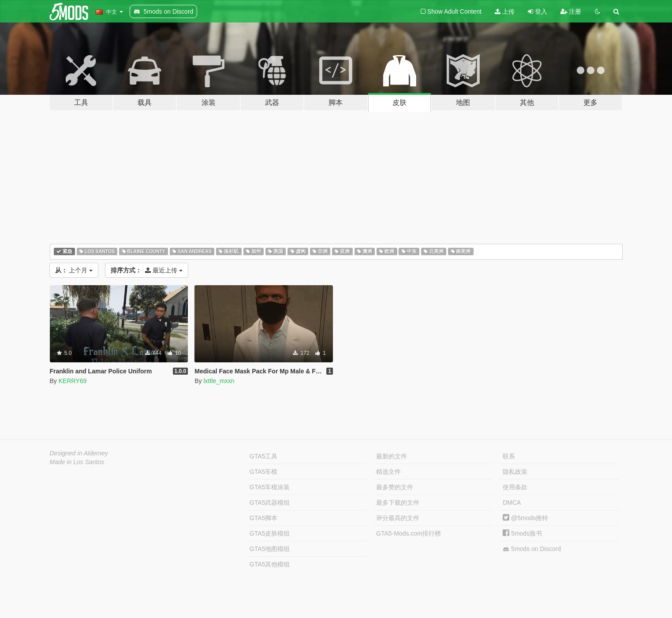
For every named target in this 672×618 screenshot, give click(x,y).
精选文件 (388, 472)
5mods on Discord (532, 549)
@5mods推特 (525, 518)
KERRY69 (73, 381)
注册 (571, 11)
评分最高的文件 (398, 518)
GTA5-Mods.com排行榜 (409, 533)
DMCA (512, 503)
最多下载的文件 (398, 503)
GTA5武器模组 (270, 503)
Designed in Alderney (79, 453)
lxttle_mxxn (219, 381)
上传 (505, 11)
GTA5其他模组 (270, 564)
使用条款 (515, 487)
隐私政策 (515, 472)
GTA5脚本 (264, 518)
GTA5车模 (264, 472)
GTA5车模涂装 (270, 487)
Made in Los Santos (77, 462)
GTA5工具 (264, 456)
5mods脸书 (522, 533)
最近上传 (147, 270)
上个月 (74, 270)
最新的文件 (392, 456)
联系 (509, 456)
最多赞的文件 (395, 487)
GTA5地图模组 (270, 549)
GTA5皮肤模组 (270, 533)
